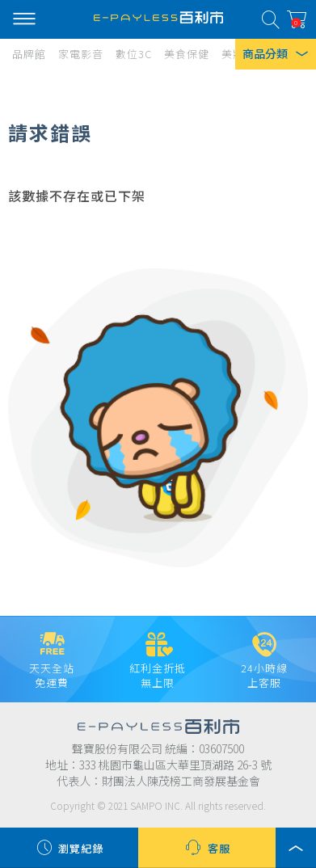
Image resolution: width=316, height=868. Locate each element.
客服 (207, 848)
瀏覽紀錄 (69, 848)
